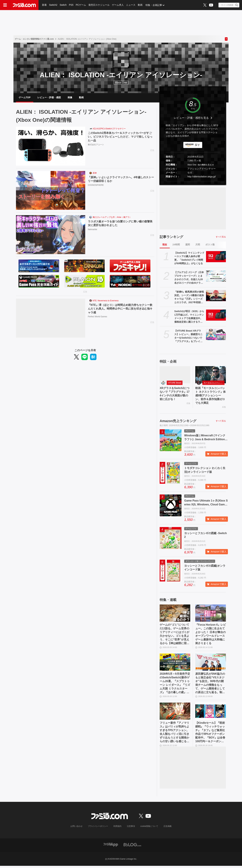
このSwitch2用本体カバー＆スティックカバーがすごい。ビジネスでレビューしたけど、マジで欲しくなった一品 (120, 137)
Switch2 (53, 5)
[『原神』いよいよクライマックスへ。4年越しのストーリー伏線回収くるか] (51, 191)
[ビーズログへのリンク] (132, 847)
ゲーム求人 (118, 5)
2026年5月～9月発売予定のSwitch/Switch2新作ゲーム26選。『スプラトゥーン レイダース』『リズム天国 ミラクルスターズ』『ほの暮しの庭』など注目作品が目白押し (175, 685)
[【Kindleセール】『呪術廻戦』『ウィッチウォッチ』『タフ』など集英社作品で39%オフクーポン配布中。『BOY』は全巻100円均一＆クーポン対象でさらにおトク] (211, 713)
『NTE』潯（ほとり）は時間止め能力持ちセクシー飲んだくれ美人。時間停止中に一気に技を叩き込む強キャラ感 (120, 309)
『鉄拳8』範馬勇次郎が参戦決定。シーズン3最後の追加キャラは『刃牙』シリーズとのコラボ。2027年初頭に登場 (189, 298)
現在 (165, 245)
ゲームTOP (25, 98)
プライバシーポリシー (98, 828)
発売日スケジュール (99, 5)
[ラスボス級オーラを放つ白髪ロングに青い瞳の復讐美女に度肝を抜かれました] (51, 235)
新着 (44, 5)
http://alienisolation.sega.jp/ (202, 177)
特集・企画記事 (154, 5)
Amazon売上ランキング (178, 422)
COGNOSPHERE (96, 186)
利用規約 (117, 828)
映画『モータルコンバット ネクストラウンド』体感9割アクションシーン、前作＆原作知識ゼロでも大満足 (210, 396)
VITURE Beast (175, 383)
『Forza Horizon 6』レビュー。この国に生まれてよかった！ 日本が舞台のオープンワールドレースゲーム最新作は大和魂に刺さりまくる (210, 635)
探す (197, 145)
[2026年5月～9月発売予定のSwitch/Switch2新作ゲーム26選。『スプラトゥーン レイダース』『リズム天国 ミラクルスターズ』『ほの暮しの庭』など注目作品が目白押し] (175, 663)
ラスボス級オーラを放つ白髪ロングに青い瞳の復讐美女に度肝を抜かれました (120, 224)
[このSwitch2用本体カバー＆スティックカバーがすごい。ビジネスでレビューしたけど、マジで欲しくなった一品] (51, 147)
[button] (193, 181)
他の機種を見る (205, 165)
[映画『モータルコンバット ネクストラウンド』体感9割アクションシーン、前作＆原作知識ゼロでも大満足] (211, 375)
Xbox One (121, 83)
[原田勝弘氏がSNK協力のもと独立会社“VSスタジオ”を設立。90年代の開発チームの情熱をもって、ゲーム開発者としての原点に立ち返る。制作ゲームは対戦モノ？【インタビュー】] (211, 663)
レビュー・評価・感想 (49, 98)
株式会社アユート (96, 145)
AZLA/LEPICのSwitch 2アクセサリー (109, 129)
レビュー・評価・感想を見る (191, 118)
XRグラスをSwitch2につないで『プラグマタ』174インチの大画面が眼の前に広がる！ (175, 394)
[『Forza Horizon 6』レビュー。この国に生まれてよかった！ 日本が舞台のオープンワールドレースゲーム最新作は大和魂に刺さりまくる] (211, 614)
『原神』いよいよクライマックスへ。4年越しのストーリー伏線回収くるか (121, 179)
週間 (188, 245)
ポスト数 (210, 245)
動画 (140, 5)
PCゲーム (81, 5)
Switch (63, 5)
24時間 (176, 245)
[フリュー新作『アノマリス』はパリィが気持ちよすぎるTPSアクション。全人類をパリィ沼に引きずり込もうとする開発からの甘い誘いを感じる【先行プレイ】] (175, 713)
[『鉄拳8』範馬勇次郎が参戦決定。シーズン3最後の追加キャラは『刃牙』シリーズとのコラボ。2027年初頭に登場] (216, 296)
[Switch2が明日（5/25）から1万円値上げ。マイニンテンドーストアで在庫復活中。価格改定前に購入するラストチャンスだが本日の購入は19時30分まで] (216, 315)
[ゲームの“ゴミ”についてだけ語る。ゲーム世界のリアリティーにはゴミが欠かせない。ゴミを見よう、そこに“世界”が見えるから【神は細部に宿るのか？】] (175, 614)
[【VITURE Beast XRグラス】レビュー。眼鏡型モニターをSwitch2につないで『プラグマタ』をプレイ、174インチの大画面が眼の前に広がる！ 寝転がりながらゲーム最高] (216, 335)
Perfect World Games (97, 317)
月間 (198, 245)
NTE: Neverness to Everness (106, 301)
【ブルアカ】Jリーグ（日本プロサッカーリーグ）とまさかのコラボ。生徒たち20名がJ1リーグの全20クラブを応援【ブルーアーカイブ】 (189, 278)
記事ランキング (171, 237)
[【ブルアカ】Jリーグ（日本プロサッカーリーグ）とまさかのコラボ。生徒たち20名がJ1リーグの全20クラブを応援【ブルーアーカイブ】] (216, 276)
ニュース (131, 5)
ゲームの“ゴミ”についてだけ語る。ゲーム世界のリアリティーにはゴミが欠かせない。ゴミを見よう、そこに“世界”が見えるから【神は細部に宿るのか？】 (174, 635)
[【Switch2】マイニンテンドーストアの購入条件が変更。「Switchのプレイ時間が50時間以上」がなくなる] (216, 257)
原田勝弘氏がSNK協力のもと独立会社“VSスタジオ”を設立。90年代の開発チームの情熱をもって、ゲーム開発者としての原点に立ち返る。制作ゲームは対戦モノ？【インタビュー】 (210, 685)
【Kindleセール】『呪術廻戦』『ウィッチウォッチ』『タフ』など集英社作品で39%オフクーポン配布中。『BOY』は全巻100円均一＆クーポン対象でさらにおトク (210, 734)
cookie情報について (149, 828)
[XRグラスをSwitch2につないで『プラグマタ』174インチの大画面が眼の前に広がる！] (175, 375)
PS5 (71, 5)
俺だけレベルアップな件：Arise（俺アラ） (112, 218)
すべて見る (221, 237)
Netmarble (93, 230)
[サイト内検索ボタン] (229, 5)
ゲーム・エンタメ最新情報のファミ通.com (34, 39)
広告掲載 (168, 828)
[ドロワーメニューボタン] (5, 5)
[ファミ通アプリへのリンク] (111, 847)
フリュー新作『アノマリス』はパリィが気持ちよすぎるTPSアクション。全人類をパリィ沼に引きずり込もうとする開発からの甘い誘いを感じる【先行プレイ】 (174, 734)
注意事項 (131, 828)
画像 (70, 98)
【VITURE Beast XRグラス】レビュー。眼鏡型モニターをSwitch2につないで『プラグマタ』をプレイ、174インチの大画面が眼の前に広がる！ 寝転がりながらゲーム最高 (189, 337)
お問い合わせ (76, 828)
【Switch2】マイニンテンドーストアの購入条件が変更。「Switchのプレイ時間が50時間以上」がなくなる (189, 258)
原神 (95, 173)
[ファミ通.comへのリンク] (24, 5)
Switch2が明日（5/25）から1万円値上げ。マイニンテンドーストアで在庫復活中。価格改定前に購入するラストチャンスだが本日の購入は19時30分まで (189, 317)
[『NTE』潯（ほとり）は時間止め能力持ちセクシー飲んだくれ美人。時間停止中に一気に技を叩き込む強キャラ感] (51, 319)
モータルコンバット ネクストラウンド (214, 383)
